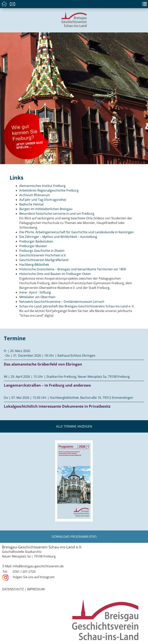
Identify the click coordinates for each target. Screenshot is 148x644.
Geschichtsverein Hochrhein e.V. (43, 255)
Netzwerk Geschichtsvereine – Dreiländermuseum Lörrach (62, 302)
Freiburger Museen (33, 246)
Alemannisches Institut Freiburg (42, 186)
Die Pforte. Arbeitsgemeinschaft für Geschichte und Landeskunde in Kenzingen (77, 232)
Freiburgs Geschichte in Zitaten (42, 251)
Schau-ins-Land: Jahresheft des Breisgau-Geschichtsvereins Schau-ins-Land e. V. (77, 306)
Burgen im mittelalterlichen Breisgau (46, 209)
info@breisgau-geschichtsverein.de (38, 566)
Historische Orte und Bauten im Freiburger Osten (55, 274)
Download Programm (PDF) (74, 537)
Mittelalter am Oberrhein (37, 297)
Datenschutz (13, 589)
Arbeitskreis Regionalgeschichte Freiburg (49, 190)
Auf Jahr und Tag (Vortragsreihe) (43, 200)
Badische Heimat (32, 204)
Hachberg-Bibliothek (34, 265)
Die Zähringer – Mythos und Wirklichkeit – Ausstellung (58, 237)
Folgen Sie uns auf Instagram (34, 577)
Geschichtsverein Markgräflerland (44, 260)
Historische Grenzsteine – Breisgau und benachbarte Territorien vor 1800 (73, 269)
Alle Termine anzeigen (74, 426)
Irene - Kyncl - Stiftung (35, 292)
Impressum (36, 589)
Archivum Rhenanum (35, 195)
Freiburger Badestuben (36, 241)
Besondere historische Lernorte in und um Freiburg (57, 214)
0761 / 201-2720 (24, 572)
